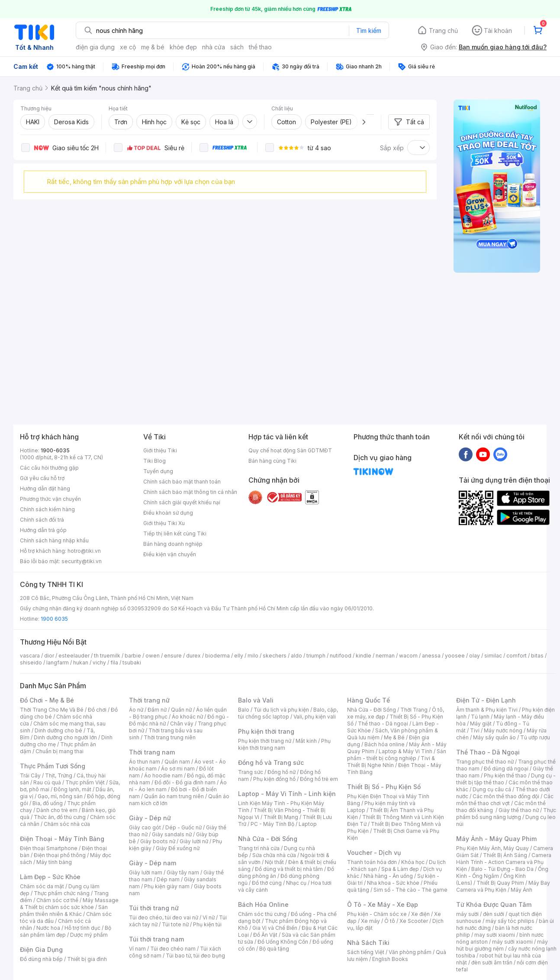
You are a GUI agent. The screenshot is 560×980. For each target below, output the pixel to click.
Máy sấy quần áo (494, 737)
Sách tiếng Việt (366, 952)
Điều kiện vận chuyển (170, 554)
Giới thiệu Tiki (160, 450)
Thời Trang (414, 710)
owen (153, 656)
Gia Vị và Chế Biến (275, 928)
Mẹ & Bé (394, 737)
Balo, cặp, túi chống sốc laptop (288, 713)
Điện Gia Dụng (41, 949)
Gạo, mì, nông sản (60, 796)
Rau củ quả (47, 782)
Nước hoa (48, 928)
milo (253, 656)
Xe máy (370, 921)
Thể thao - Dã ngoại (383, 724)
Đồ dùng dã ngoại (506, 769)
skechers (275, 656)
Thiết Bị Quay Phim (500, 883)
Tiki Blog (154, 461)
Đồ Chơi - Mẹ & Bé (47, 700)
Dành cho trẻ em (57, 810)
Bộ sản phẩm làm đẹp (66, 931)
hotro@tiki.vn (84, 551)
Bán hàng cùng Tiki (272, 461)
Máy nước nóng (503, 730)
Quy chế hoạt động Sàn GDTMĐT (290, 450)
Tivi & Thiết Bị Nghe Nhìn (391, 762)
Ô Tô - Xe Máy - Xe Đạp (383, 904)
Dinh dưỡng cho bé (58, 730)
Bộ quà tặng (274, 949)
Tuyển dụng (158, 471)
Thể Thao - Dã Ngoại (488, 752)
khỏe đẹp (183, 47)
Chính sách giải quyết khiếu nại (182, 502)
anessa (431, 656)
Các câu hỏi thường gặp (49, 468)
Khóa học (413, 862)
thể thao (260, 47)
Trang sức (251, 772)
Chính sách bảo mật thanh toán (182, 482)
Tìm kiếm (369, 31)
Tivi (475, 730)
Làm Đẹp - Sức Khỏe (50, 877)
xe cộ (128, 47)
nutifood (341, 656)
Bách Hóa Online (263, 904)
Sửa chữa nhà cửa (274, 855)
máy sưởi (467, 914)
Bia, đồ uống (48, 803)
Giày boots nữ (158, 841)
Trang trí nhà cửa (259, 848)
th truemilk (107, 656)
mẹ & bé (153, 47)
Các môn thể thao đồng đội (506, 796)
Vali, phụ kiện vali (315, 717)
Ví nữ (209, 917)
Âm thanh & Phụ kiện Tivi (487, 710)
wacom (408, 656)
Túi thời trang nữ (154, 908)
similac (493, 656)
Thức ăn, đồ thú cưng (60, 817)
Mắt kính (306, 741)
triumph (316, 656)
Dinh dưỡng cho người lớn (65, 737)
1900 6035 (54, 619)
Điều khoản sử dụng (168, 513)
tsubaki (132, 662)
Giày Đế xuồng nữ (178, 848)
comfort (517, 656)
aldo (296, 656)
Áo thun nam (145, 762)
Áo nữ (136, 710)
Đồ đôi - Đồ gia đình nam (185, 782)
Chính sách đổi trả (42, 520)
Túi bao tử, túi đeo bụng (195, 956)
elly (239, 656)
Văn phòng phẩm (410, 952)
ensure (173, 656)
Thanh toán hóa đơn (372, 862)
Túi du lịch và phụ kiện (281, 710)
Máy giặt (481, 724)
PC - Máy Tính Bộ (272, 824)
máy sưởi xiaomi (512, 942)
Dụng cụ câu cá (492, 789)
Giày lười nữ (194, 841)
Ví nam (137, 949)
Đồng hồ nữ (282, 772)
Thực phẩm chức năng (62, 893)
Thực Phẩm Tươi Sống (53, 766)
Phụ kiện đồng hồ (274, 779)
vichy (99, 662)
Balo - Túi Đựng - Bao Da (502, 869)
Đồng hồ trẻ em (319, 779)
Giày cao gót (145, 827)
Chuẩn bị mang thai (60, 751)
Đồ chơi (97, 710)
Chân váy (182, 724)
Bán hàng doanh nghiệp (173, 544)
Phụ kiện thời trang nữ (265, 741)
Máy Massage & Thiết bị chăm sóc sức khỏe (69, 904)
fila (114, 662)
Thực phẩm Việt (85, 782)
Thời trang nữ (149, 700)
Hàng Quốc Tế (369, 700)
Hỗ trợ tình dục (82, 928)
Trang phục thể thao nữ (485, 762)
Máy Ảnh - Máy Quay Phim (496, 839)
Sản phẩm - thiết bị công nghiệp (397, 755)
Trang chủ (443, 31)
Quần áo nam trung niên (174, 796)
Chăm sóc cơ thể (57, 900)
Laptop (308, 824)
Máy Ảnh (521, 890)
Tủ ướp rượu (535, 737)
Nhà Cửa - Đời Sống (268, 839)
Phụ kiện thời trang (266, 731)
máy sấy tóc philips (510, 921)
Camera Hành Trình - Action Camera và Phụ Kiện (504, 862)
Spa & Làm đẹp (400, 869)
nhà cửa (214, 47)
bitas (537, 656)
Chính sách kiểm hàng (47, 509)
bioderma (217, 656)
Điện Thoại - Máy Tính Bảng (62, 839)
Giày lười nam (146, 872)
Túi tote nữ (175, 924)
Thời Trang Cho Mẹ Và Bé (52, 710)
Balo (244, 710)
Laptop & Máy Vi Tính (406, 751)
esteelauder (74, 656)
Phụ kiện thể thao (505, 775)
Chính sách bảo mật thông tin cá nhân (190, 492)
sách (237, 47)
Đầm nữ (157, 710)
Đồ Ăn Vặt (265, 935)
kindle (364, 656)
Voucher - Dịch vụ (374, 853)
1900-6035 (55, 450)
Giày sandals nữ (172, 834)
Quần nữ (181, 710)
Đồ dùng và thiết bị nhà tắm (289, 869)
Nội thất (274, 862)
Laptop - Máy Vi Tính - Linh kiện (287, 794)
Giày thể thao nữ (519, 810)
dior (49, 656)
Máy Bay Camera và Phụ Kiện (503, 886)
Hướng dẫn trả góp (43, 530)
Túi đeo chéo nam (173, 949)
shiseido (31, 662)
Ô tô (390, 921)
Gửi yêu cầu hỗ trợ (42, 478)
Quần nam (177, 762)
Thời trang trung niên (170, 737)
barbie (133, 656)
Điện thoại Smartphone (49, 848)
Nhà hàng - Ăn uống (388, 876)
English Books (390, 959)
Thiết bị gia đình (87, 959)
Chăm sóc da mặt (42, 886)
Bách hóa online (385, 744)
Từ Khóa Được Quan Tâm (494, 904)
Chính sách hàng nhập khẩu (54, 540)
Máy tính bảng (54, 862)
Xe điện (420, 914)
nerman (385, 656)
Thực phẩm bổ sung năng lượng (506, 814)
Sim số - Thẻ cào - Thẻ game (410, 890)
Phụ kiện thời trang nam (284, 744)
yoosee (455, 656)
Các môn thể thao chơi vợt (505, 800)
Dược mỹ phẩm (89, 935)
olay (475, 656)
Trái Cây (30, 775)
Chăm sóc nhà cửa (67, 824)
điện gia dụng (95, 47)
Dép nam (168, 879)
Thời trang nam (152, 752)
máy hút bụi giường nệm (502, 945)
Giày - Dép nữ (150, 818)
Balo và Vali (256, 700)
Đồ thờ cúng (267, 883)
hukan (81, 662)
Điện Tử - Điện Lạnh (486, 700)
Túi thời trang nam (156, 939)
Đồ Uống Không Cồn (283, 942)
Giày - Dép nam (153, 863)
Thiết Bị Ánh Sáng (505, 855)
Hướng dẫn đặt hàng (45, 488)
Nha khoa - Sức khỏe (393, 883)
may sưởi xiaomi (495, 935)
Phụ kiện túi (207, 924)
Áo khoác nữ (187, 717)
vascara (30, 656)
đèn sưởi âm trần (492, 962)
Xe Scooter (414, 921)
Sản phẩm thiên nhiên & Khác (64, 911)
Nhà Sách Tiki (368, 943)
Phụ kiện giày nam (167, 886)
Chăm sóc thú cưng (262, 914)
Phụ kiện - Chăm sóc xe (377, 914)
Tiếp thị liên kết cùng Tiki (175, 534)
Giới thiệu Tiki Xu (164, 523)
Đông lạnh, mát (72, 789)
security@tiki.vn (82, 561)
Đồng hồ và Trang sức (271, 762)
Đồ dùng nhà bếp (41, 959)
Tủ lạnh (480, 717)
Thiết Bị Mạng (281, 817)
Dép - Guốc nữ (183, 827)
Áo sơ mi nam (178, 769)
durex (193, 656)
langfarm (58, 662)
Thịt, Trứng (59, 775)
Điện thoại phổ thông (60, 855)
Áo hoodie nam (163, 775)
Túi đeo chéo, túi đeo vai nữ (164, 917)
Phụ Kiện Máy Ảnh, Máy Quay (492, 848)
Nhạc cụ (296, 883)
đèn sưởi (494, 914)
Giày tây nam (183, 872)
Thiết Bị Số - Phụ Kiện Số (384, 787)
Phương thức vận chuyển (50, 499)
